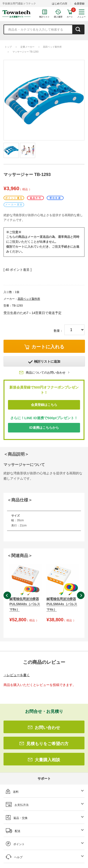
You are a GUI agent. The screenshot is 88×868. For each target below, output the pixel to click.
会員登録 (79, 4)
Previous (7, 595)
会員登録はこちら (44, 405)
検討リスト (44, 17)
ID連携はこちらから (44, 428)
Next (81, 595)
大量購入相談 (44, 760)
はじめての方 (60, 4)
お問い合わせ (44, 728)
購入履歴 (58, 17)
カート (70, 17)
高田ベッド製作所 (52, 47)
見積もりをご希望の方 (44, 744)
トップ (8, 47)
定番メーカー (27, 47)
